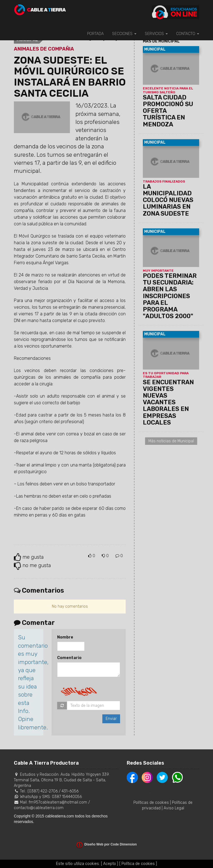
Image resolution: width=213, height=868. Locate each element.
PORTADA (95, 34)
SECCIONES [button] (124, 34)
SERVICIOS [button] (156, 34)
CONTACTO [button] (188, 34)
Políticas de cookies (151, 803)
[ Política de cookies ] (138, 864)
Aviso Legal (174, 808)
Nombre (65, 637)
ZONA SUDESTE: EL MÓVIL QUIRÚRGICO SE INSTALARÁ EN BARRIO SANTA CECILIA (70, 77)
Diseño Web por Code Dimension (111, 844)
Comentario (69, 658)
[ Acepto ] (110, 864)
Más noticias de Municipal (171, 441)
